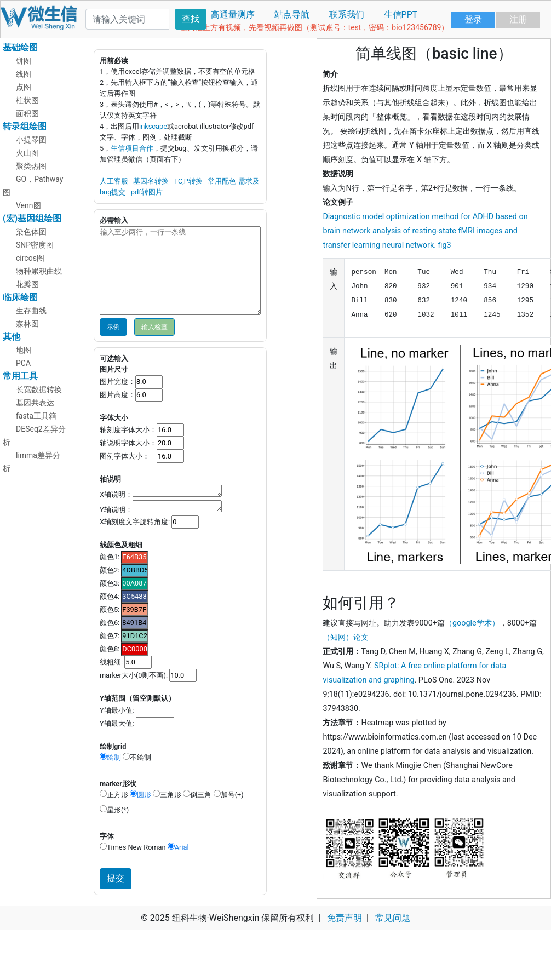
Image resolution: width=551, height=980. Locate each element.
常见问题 (393, 918)
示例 (113, 327)
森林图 (27, 324)
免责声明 (345, 918)
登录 (473, 19)
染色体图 (31, 232)
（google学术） (472, 623)
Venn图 (28, 205)
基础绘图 (20, 47)
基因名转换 (151, 181)
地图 (24, 350)
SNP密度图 (35, 245)
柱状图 (27, 100)
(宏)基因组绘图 (32, 218)
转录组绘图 (25, 126)
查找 (191, 19)
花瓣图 (27, 284)
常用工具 (20, 376)
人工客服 (114, 181)
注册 (518, 19)
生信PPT (401, 15)
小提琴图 (31, 140)
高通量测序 (233, 15)
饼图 (24, 61)
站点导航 (292, 15)
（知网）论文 (346, 637)
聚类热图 (31, 166)
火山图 (27, 153)
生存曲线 (31, 311)
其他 (12, 337)
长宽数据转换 (39, 389)
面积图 (27, 113)
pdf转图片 (147, 192)
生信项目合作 (132, 148)
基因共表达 (35, 403)
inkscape (153, 126)
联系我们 (347, 15)
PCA (23, 363)
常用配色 (222, 181)
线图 (24, 74)
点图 (24, 87)
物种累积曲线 (39, 271)
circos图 (30, 258)
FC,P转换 (188, 181)
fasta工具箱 (36, 416)
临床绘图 (20, 297)
